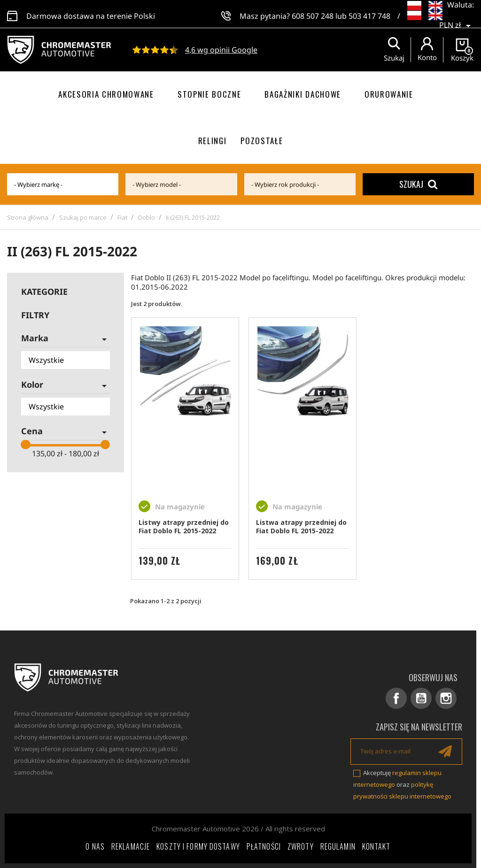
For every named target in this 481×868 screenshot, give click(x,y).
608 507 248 (313, 14)
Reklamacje (131, 846)
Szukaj (418, 184)
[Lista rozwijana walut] (457, 19)
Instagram (446, 698)
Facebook (396, 698)
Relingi (213, 141)
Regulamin (338, 846)
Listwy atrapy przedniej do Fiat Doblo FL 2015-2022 (184, 526)
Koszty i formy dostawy (198, 846)
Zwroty (301, 846)
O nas (95, 846)
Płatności (264, 846)
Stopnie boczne (209, 94)
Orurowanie (389, 94)
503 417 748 (369, 14)
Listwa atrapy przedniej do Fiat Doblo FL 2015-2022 (301, 526)
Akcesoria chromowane (106, 94)
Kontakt (376, 846)
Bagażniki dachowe (303, 94)
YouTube (421, 698)
